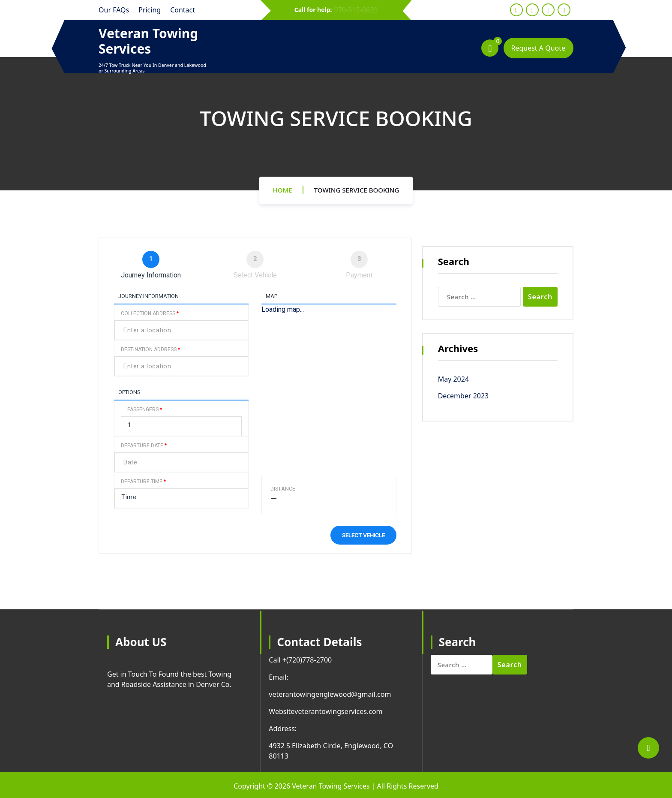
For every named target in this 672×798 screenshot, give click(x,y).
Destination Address (150, 349)
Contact (183, 10)
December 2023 (463, 396)
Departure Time (143, 482)
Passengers (145, 410)
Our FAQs (114, 10)
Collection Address (150, 313)
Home (283, 190)
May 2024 (453, 379)
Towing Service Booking (357, 190)
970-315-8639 (356, 10)
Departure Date (144, 446)
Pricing (150, 10)
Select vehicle (363, 535)
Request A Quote (538, 48)
